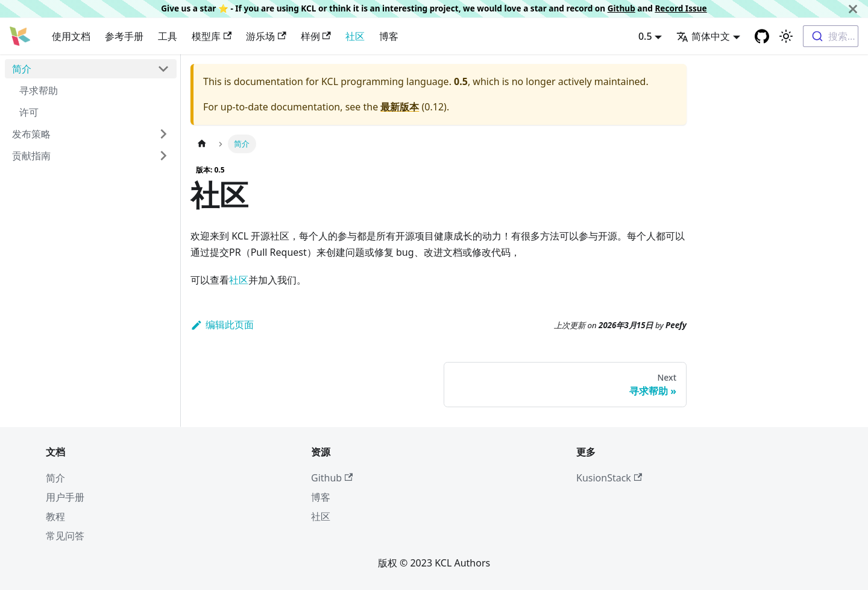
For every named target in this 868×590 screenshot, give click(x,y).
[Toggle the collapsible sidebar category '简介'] (163, 69)
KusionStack (609, 478)
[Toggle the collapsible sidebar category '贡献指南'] (163, 156)
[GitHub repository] (762, 36)
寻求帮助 (39, 90)
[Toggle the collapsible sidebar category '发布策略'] (163, 134)
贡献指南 (31, 156)
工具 (168, 36)
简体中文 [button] (703, 36)
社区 (355, 36)
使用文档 (71, 36)
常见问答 (65, 536)
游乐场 (266, 36)
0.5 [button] (645, 36)
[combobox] (831, 36)
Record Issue (681, 8)
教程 (55, 516)
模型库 (212, 36)
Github (621, 8)
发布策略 (31, 134)
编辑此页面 (222, 325)
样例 (316, 36)
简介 (22, 69)
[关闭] (853, 9)
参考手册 (124, 36)
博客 (389, 36)
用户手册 (65, 497)
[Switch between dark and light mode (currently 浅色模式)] (786, 36)
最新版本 (400, 107)
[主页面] (202, 144)
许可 (29, 112)
